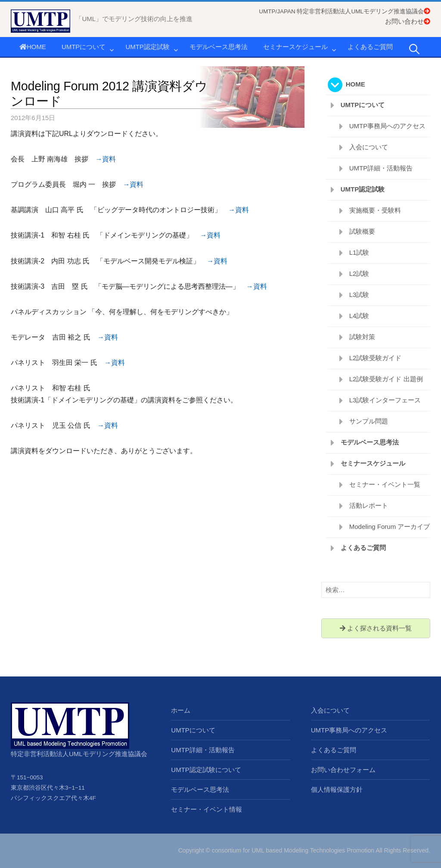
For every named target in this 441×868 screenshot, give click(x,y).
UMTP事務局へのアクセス (388, 126)
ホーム (181, 710)
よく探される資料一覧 (376, 628)
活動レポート (369, 505)
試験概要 (362, 231)
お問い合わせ (408, 21)
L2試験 (359, 273)
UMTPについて (84, 47)
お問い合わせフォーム (343, 770)
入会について (369, 147)
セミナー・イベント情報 (207, 809)
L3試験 (359, 295)
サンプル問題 (369, 421)
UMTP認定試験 (148, 47)
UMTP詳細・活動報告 (381, 168)
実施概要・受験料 (375, 210)
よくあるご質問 (370, 47)
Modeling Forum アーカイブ (390, 527)
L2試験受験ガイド (376, 358)
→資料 (106, 159)
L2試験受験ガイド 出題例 (386, 379)
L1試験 (359, 252)
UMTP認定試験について (206, 770)
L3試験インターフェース (385, 400)
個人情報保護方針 (337, 789)
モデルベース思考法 (219, 47)
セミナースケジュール (295, 47)
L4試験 (359, 316)
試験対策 (362, 337)
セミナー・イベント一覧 (385, 484)
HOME (33, 47)
